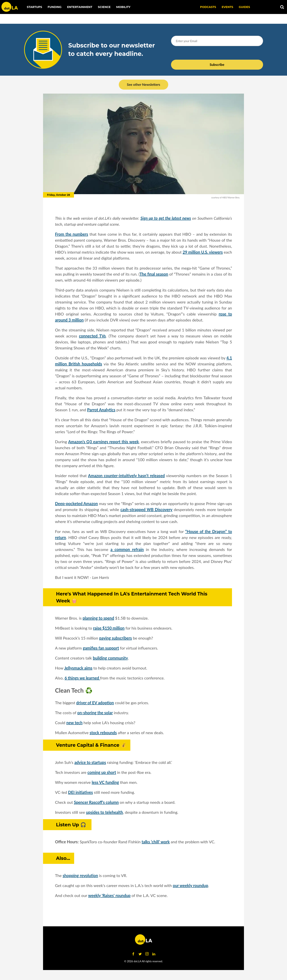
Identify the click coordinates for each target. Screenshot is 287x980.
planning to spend (98, 618)
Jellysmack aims (78, 668)
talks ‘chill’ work (156, 842)
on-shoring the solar (95, 713)
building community (110, 658)
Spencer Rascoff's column (96, 802)
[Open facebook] (133, 954)
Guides (244, 7)
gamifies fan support (101, 648)
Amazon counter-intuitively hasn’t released (126, 476)
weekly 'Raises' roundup (109, 895)
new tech (74, 723)
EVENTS (227, 7)
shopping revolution (80, 875)
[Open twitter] (140, 954)
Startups (35, 7)
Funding (55, 7)
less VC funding (105, 782)
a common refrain (127, 549)
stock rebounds (103, 733)
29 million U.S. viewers (203, 252)
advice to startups (90, 762)
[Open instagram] (147, 954)
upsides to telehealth (105, 812)
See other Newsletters (143, 85)
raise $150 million (109, 628)
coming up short (102, 772)
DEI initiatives (81, 792)
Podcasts (208, 7)
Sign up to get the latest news (166, 218)
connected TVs (92, 336)
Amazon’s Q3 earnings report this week (103, 442)
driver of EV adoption (95, 703)
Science (104, 7)
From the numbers (72, 234)
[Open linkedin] (154, 954)
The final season (154, 274)
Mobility (123, 7)
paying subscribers (115, 638)
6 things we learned (82, 678)
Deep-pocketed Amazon (76, 503)
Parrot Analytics (101, 410)
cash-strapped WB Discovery (146, 509)
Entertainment (80, 7)
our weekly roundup (190, 885)
